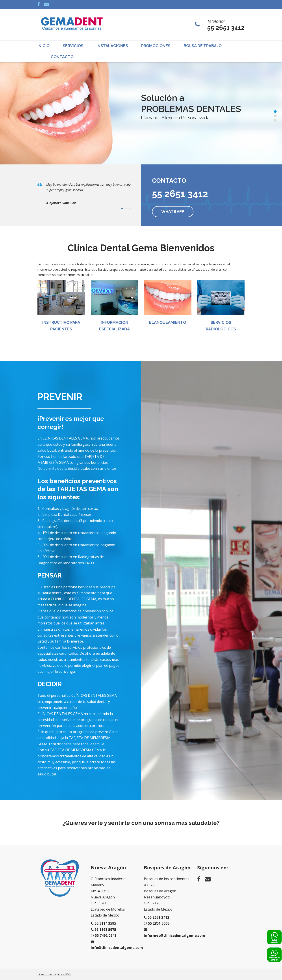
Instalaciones (112, 46)
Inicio (44, 46)
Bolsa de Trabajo (203, 46)
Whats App (173, 211)
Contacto (62, 57)
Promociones (156, 46)
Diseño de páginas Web (54, 974)
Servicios (73, 46)
